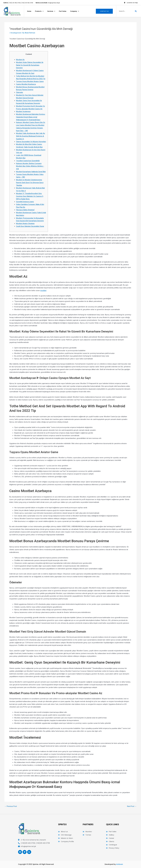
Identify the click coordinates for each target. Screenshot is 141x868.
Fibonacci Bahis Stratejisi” (25, 210)
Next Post (132, 806)
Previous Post (11, 806)
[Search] (136, 11)
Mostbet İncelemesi (23, 111)
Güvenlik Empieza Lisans (25, 202)
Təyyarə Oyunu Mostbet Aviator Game (30, 81)
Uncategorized (16, 33)
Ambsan (120, 864)
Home (29, 11)
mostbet (43, 291)
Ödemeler (20, 92)
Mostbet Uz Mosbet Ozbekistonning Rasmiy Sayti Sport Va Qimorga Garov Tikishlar (30, 183)
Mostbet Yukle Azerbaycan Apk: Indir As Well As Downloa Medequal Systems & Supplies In (31, 136)
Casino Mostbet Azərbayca (26, 84)
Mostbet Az (20, 60)
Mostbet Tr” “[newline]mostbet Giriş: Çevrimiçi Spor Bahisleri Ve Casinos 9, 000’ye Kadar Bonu (30, 196)
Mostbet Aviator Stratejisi (25, 224)
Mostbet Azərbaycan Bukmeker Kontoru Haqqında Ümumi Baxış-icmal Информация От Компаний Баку (31, 117)
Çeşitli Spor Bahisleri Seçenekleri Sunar (30, 226)
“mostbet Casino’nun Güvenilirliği (28, 161)
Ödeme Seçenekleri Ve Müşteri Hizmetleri (31, 142)
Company (76, 11)
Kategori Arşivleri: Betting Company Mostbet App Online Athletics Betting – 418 (30, 166)
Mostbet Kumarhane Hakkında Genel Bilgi (31, 172)
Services (52, 11)
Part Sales (64, 11)
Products (40, 11)
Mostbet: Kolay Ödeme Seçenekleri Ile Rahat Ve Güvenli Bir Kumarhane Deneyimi (30, 65)
